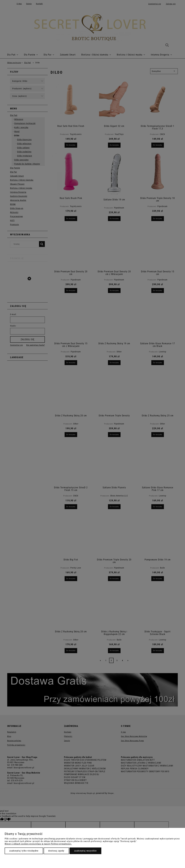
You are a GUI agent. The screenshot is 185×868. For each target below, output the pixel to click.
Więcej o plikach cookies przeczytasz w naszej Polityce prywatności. (38, 844)
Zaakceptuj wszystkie (85, 851)
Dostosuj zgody (56, 851)
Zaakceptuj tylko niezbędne (24, 851)
